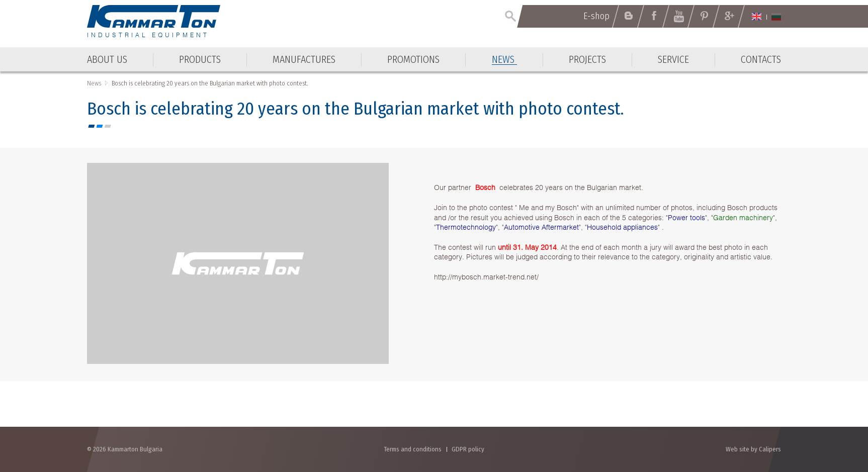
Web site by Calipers (753, 449)
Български (776, 17)
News (94, 83)
